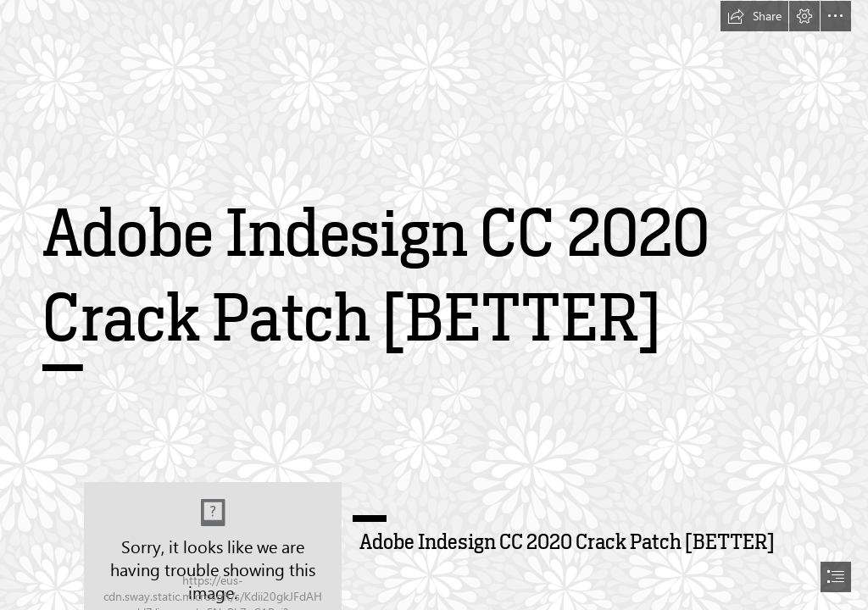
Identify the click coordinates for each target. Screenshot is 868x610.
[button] (754, 16)
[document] (434, 305)
